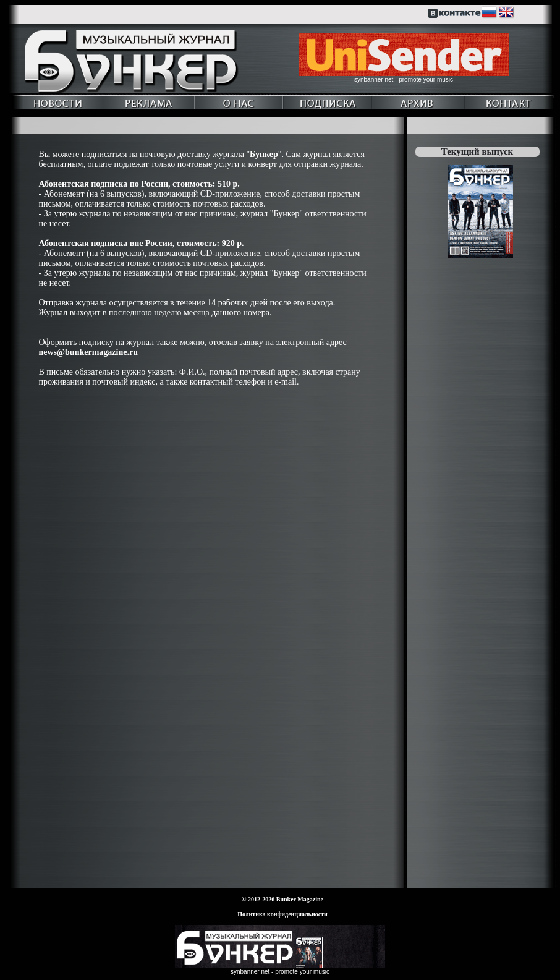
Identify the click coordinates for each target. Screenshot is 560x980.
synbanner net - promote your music (404, 79)
